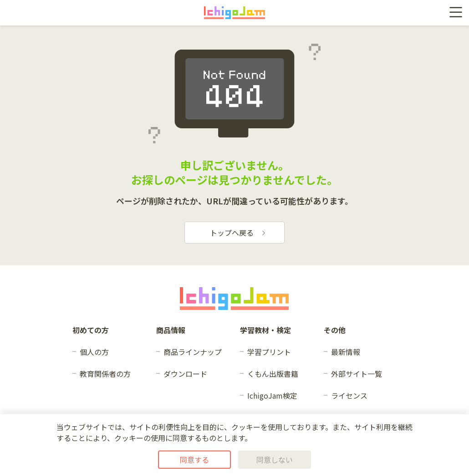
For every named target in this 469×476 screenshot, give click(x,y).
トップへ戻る (238, 233)
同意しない (275, 460)
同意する (194, 460)
